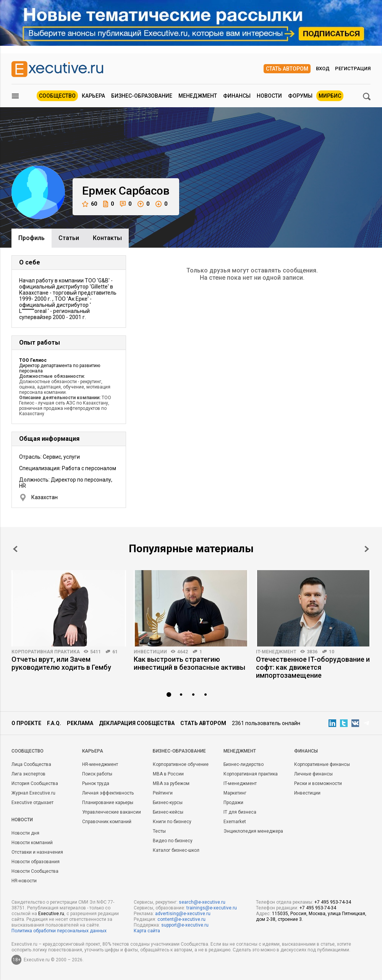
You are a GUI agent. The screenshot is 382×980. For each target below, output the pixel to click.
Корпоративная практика (46, 652)
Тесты (159, 831)
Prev (15, 549)
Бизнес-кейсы (168, 812)
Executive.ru (51, 914)
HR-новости (24, 881)
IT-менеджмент (276, 652)
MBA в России (168, 774)
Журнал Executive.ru (33, 793)
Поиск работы (97, 774)
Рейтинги (163, 793)
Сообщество (57, 96)
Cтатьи (69, 238)
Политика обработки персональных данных (59, 931)
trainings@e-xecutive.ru (212, 908)
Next (367, 549)
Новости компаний (32, 843)
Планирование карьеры (108, 803)
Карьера (93, 96)
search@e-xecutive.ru (202, 902)
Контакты (107, 238)
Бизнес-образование (142, 96)
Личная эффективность (108, 793)
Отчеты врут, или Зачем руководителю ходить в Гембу (61, 663)
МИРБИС (330, 96)
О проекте (26, 723)
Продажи (233, 803)
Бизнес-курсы (168, 803)
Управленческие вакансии (112, 812)
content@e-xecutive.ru (181, 919)
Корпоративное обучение (181, 764)
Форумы (300, 96)
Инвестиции (150, 652)
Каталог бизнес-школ (176, 850)
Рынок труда (96, 783)
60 (90, 204)
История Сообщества (35, 783)
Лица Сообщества (31, 764)
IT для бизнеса (240, 812)
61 (115, 652)
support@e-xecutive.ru (185, 925)
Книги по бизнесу (172, 822)
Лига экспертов (28, 774)
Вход (323, 69)
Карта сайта (147, 931)
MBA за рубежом (171, 783)
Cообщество (28, 751)
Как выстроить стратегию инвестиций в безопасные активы (189, 663)
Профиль (32, 238)
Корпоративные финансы (322, 764)
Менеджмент (198, 96)
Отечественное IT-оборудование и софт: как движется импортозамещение (313, 667)
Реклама (80, 723)
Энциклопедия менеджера (253, 831)
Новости (269, 96)
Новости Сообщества (35, 871)
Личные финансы (313, 774)
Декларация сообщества (137, 723)
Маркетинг (235, 793)
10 (332, 652)
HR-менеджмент (100, 764)
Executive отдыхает (32, 803)
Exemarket (235, 822)
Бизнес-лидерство (244, 764)
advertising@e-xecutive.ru (183, 914)
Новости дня (25, 833)
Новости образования (36, 862)
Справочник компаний (107, 822)
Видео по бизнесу (173, 841)
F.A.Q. (54, 723)
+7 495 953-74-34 (333, 902)
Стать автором (287, 69)
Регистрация (353, 69)
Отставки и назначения (37, 852)
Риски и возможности (318, 783)
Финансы (237, 96)
